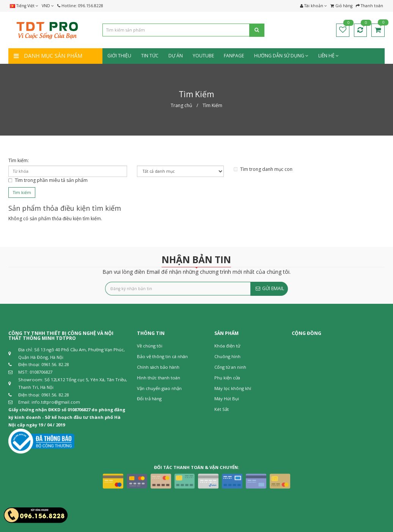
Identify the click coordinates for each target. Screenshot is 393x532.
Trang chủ (181, 105)
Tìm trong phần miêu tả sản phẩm (48, 180)
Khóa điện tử (227, 346)
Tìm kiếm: (19, 160)
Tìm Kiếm (212, 105)
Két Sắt (222, 409)
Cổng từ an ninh (230, 367)
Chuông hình (227, 356)
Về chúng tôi (150, 346)
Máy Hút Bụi (227, 399)
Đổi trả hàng (149, 399)
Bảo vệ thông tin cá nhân (162, 356)
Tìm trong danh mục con (263, 169)
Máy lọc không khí (233, 388)
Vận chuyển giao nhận (159, 388)
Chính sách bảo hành (158, 367)
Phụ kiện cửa (227, 378)
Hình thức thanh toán (159, 378)
